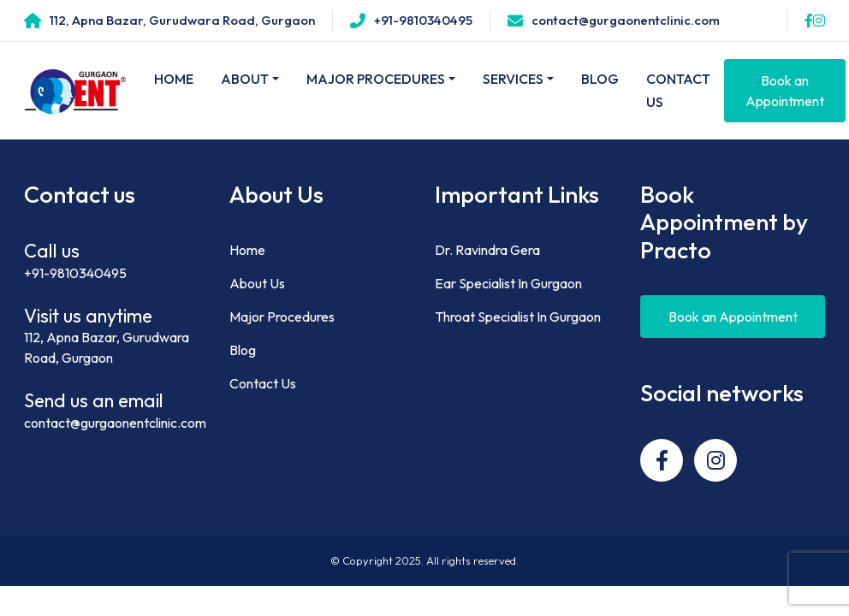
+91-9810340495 (75, 273)
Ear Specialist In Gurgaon (508, 283)
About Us (257, 283)
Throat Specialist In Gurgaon (518, 317)
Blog (600, 79)
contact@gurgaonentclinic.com (115, 423)
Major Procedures (376, 79)
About (245, 79)
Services (513, 79)
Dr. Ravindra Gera (487, 250)
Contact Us (678, 90)
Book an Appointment (785, 91)
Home (174, 79)
